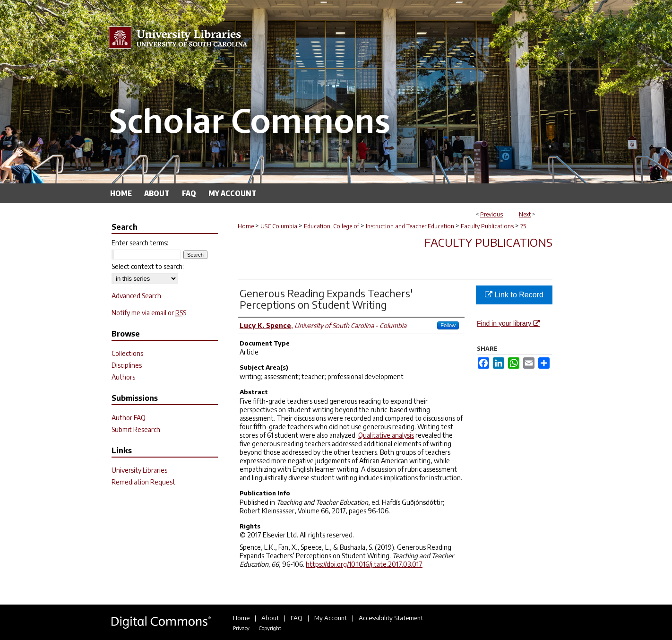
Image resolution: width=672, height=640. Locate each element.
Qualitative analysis (386, 435)
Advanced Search (136, 296)
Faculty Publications (487, 226)
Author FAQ (129, 418)
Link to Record (514, 295)
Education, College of (332, 226)
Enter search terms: (140, 243)
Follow (448, 325)
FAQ (297, 618)
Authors (123, 377)
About (270, 618)
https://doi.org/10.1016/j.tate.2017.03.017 (364, 564)
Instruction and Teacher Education (410, 226)
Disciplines (127, 365)
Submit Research (136, 429)
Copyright (270, 628)
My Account (331, 618)
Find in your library (508, 323)
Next (525, 214)
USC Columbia (279, 226)
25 (523, 226)
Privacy (241, 628)
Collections (127, 353)
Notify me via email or (149, 313)
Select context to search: (148, 266)
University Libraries (139, 470)
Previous (491, 214)
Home (246, 226)
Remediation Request (143, 482)
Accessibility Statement (391, 618)
